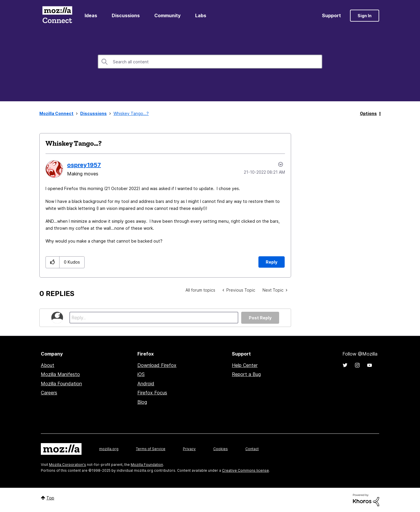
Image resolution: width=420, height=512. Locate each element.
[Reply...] (154, 318)
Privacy (189, 449)
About (48, 365)
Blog (142, 402)
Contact (252, 449)
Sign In (365, 16)
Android (146, 384)
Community (167, 15)
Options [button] (368, 113)
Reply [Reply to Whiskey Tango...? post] (272, 262)
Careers (49, 393)
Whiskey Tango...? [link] (131, 113)
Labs (201, 15)
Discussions (126, 15)
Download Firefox (157, 365)
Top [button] (50, 498)
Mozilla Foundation (61, 384)
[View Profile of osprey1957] (84, 165)
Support (331, 15)
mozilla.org (109, 449)
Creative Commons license (245, 470)
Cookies (220, 449)
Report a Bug (246, 374)
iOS (141, 374)
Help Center (245, 365)
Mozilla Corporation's (68, 465)
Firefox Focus (152, 393)
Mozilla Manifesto (60, 374)
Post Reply (260, 318)
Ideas (91, 15)
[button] (53, 262)
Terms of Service (151, 449)
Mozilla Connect (57, 16)
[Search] (210, 62)
